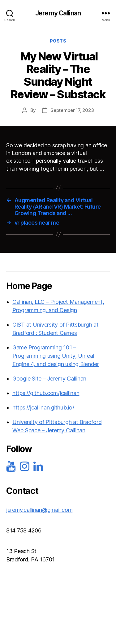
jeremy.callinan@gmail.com (39, 510)
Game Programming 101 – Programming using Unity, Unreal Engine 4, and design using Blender (56, 356)
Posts (58, 41)
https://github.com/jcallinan (46, 393)
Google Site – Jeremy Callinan (49, 379)
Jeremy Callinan (58, 13)
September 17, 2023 (72, 110)
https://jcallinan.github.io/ (43, 408)
